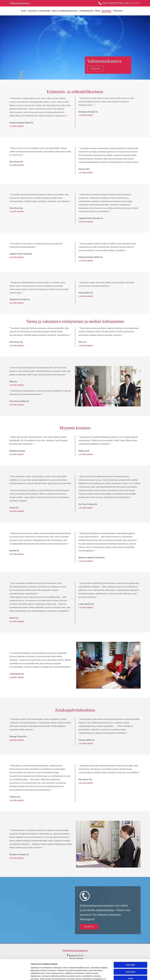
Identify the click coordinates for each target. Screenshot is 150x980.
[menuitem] (23, 11)
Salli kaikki (130, 944)
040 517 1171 (132, 3)
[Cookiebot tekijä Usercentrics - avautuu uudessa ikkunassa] (15, 975)
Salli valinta (130, 951)
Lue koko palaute (17, 126)
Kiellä (130, 958)
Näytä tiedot (125, 975)
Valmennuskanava (20, 3)
